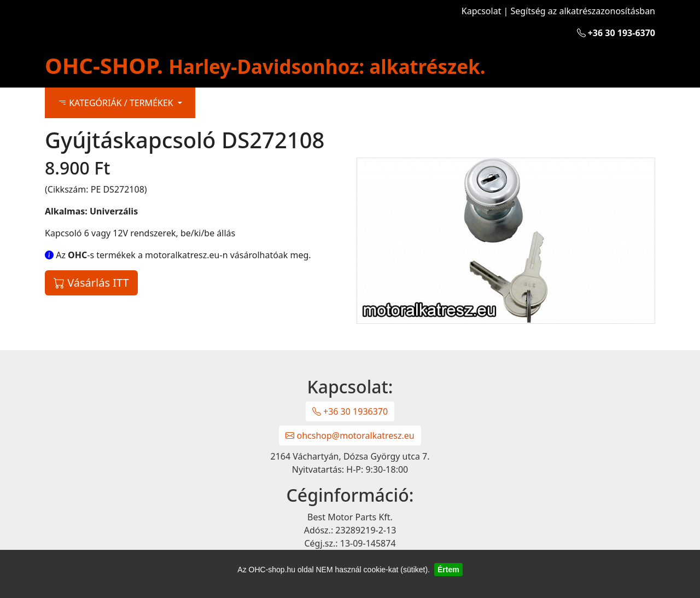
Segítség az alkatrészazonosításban (583, 11)
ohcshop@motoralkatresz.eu (350, 436)
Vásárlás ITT (91, 283)
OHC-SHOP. (265, 65)
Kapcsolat (482, 11)
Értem (448, 570)
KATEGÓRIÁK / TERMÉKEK (117, 103)
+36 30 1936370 (350, 411)
